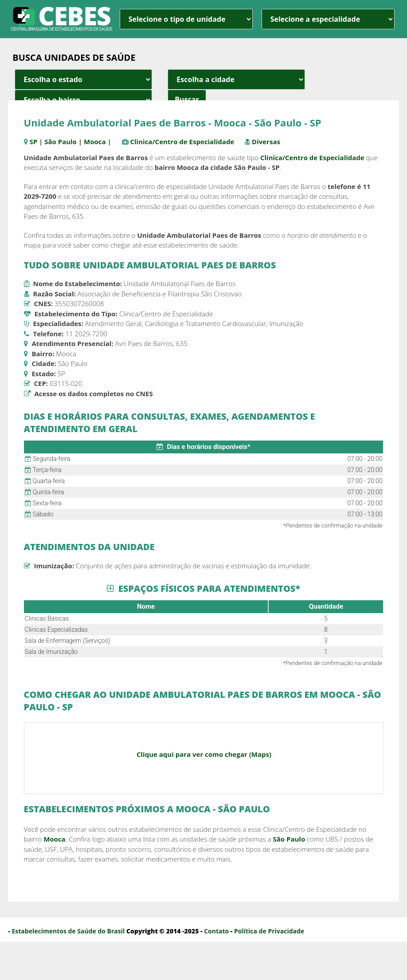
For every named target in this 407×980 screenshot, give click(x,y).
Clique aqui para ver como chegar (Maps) (204, 754)
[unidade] (186, 19)
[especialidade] (328, 19)
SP (33, 142)
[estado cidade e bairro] (83, 79)
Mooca (95, 142)
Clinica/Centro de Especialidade (182, 142)
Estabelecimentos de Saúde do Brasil (68, 931)
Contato (216, 931)
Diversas (266, 142)
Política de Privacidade (269, 931)
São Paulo (61, 142)
